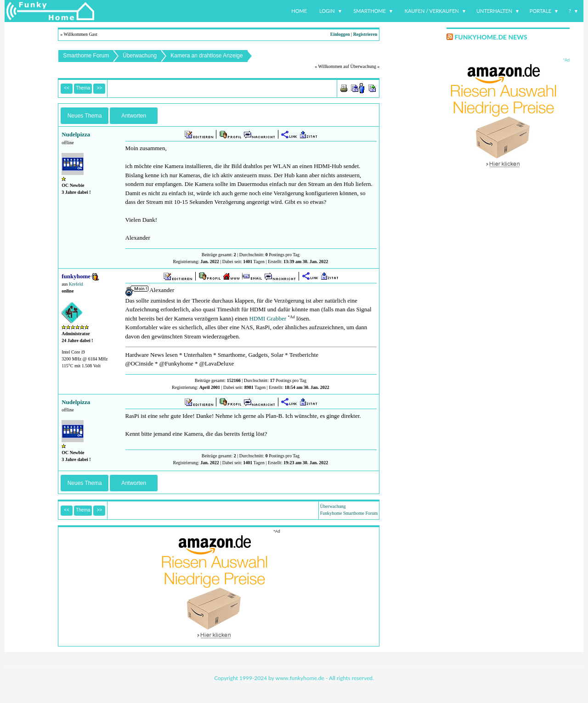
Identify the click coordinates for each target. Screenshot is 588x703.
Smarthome (370, 11)
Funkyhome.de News (491, 37)
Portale (540, 11)
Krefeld (76, 284)
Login (327, 11)
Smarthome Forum (86, 56)
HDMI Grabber (268, 318)
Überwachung (140, 56)
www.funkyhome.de (300, 678)
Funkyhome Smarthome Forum (349, 513)
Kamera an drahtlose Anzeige (206, 56)
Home (299, 11)
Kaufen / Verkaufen (432, 11)
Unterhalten (494, 11)
